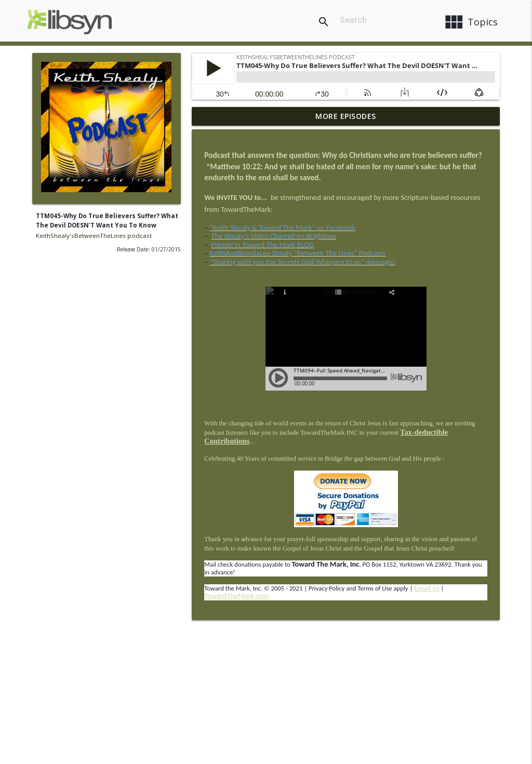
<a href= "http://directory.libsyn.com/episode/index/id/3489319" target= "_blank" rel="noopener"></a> (346, 339)
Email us (427, 588)
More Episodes (346, 116)
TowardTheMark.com (237, 596)
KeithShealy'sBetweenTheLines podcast (94, 236)
